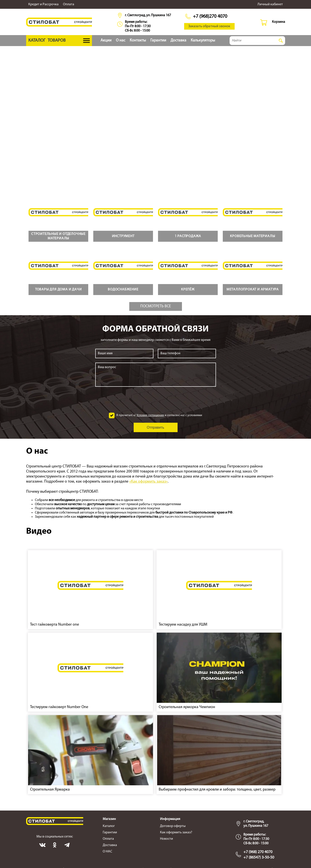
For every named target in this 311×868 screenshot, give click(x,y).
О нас (121, 40)
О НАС (107, 852)
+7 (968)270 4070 (210, 17)
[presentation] (156, 400)
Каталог (109, 826)
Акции (106, 40)
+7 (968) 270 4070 (258, 852)
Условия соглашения (150, 415)
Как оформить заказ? (176, 832)
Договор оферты (173, 826)
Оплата (69, 4)
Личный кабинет (270, 4)
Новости (166, 839)
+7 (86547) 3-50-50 (259, 858)
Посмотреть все (156, 306)
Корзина (279, 22)
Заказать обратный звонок (209, 26)
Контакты (138, 40)
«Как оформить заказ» (148, 482)
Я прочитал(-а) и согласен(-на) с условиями (159, 415)
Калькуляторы (203, 40)
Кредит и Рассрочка (43, 4)
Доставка (178, 40)
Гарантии (158, 40)
